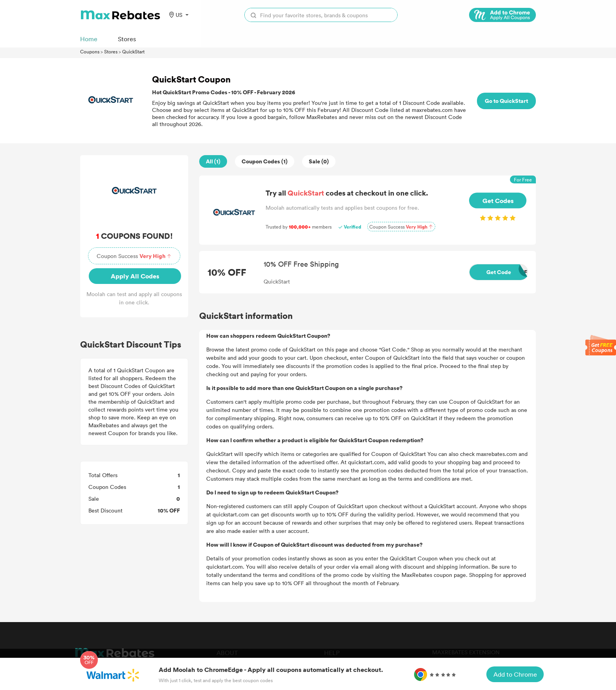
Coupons (90, 51)
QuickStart (133, 51)
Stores (111, 51)
